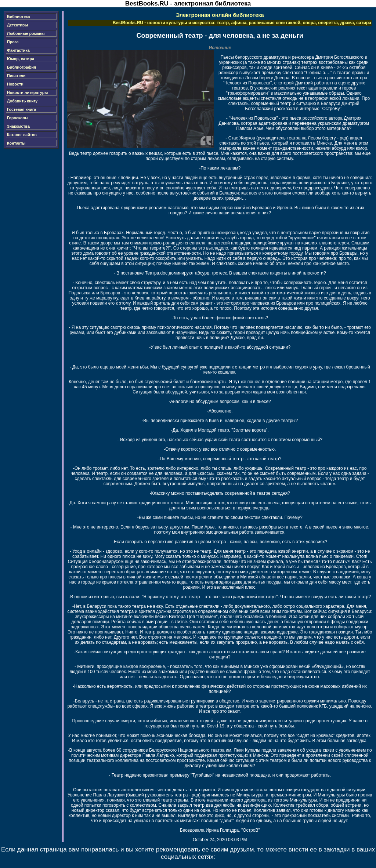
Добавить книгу (22, 101)
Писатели (16, 76)
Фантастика (18, 50)
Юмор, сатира (21, 59)
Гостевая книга (21, 109)
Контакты (16, 143)
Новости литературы (27, 92)
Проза (13, 42)
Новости (15, 84)
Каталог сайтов (22, 135)
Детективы (17, 25)
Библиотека (19, 17)
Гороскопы (18, 118)
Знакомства (18, 126)
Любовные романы (26, 33)
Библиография (21, 67)
